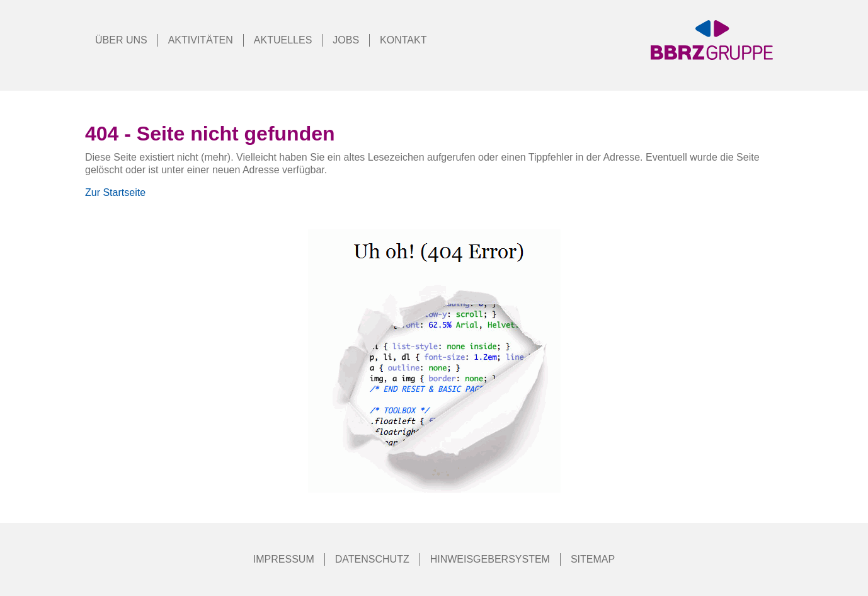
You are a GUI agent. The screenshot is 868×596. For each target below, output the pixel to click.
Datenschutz (372, 559)
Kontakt (403, 40)
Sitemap (593, 559)
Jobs (346, 40)
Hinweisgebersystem (490, 559)
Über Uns (121, 40)
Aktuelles (283, 40)
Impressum (284, 559)
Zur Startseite (115, 192)
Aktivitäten (201, 40)
